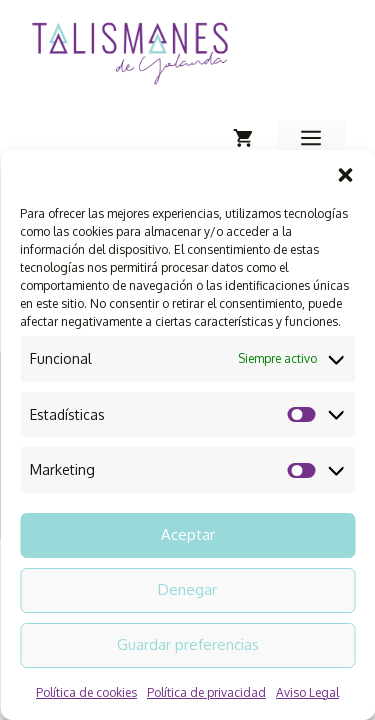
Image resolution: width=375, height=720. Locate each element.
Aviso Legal (307, 692)
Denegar (187, 589)
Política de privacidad (206, 692)
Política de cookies (86, 692)
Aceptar (188, 534)
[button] (345, 175)
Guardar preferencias (188, 644)
